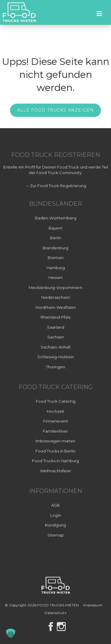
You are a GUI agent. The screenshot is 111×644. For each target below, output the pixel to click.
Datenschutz (55, 613)
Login (56, 515)
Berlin (56, 238)
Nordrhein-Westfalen (56, 307)
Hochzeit (55, 411)
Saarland (56, 327)
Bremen (56, 258)
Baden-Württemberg (56, 218)
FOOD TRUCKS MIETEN (58, 605)
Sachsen (56, 337)
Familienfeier (55, 431)
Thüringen (55, 367)
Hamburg (56, 268)
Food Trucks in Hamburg (55, 461)
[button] (11, 633)
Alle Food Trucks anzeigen (55, 110)
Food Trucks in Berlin (55, 451)
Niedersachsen (56, 297)
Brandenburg (55, 248)
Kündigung (55, 525)
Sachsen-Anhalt (56, 347)
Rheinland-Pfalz (55, 317)
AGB (55, 505)
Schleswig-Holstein (56, 357)
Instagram (61, 627)
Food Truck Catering (56, 401)
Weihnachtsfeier (56, 471)
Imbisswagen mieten (55, 441)
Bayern (55, 228)
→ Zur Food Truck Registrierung (56, 186)
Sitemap (56, 535)
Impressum (93, 605)
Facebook (51, 627)
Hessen (56, 277)
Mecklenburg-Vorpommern (55, 288)
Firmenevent (56, 421)
